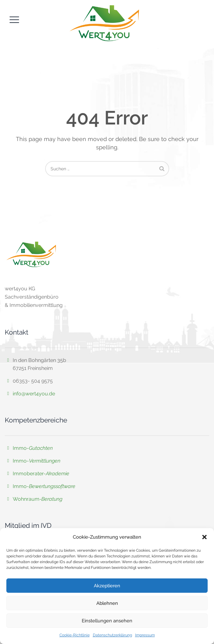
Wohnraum (26, 499)
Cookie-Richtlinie (75, 635)
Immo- (33, 448)
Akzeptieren (107, 586)
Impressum (145, 635)
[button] (204, 537)
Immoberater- (41, 474)
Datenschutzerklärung (112, 635)
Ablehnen (107, 603)
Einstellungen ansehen (107, 621)
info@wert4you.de (34, 394)
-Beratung (51, 499)
